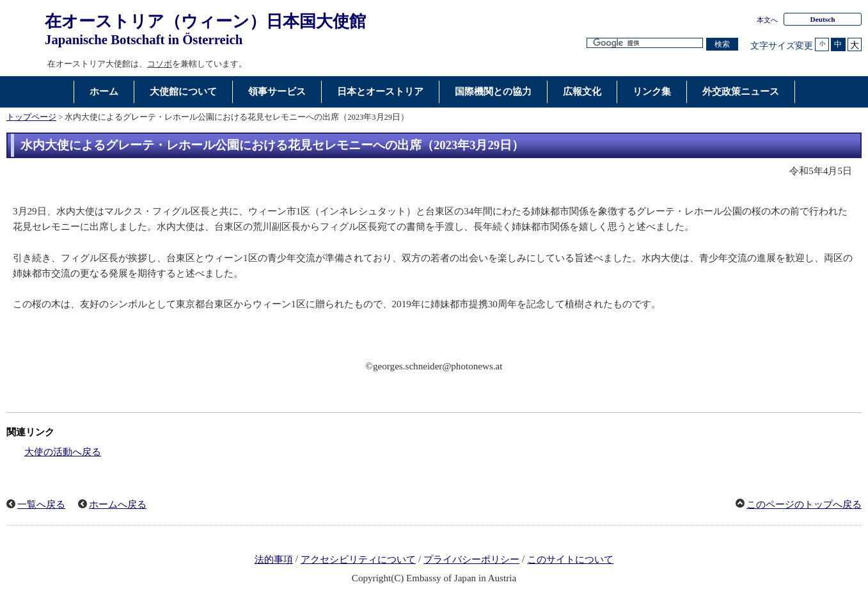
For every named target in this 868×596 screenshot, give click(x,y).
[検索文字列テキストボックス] (645, 43)
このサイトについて (570, 560)
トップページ (31, 117)
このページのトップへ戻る (804, 504)
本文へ (767, 20)
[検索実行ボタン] (722, 44)
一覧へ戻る (41, 504)
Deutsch (822, 19)
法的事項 (274, 560)
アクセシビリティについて (358, 560)
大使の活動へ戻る (63, 452)
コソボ (160, 64)
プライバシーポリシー (471, 560)
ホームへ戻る (118, 504)
